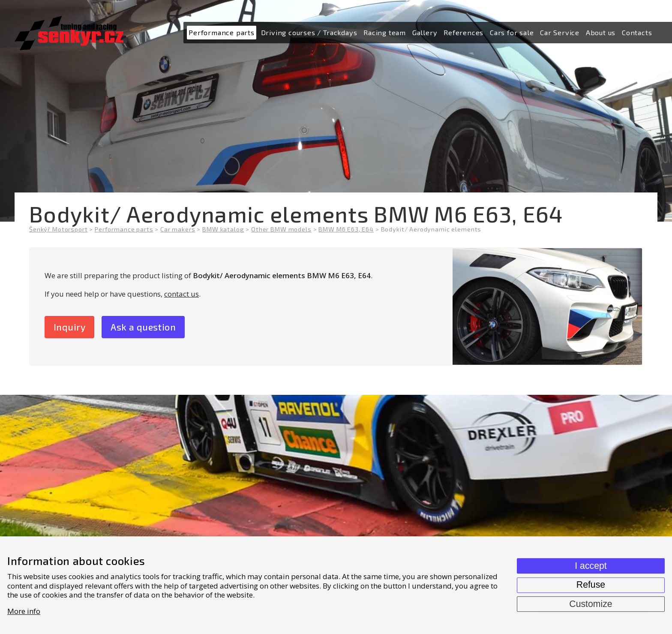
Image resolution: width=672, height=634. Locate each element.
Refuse (591, 585)
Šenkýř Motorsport (58, 229)
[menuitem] (222, 33)
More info (24, 611)
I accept (591, 566)
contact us (181, 294)
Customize (591, 604)
